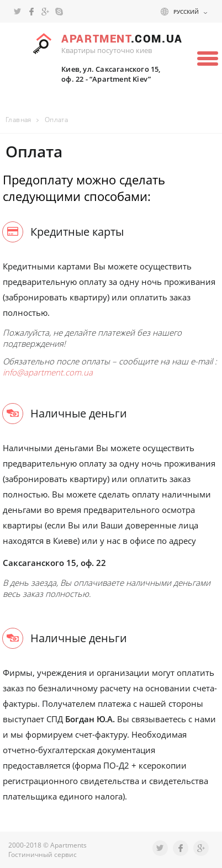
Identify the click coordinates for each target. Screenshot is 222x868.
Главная (18, 120)
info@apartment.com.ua (48, 372)
